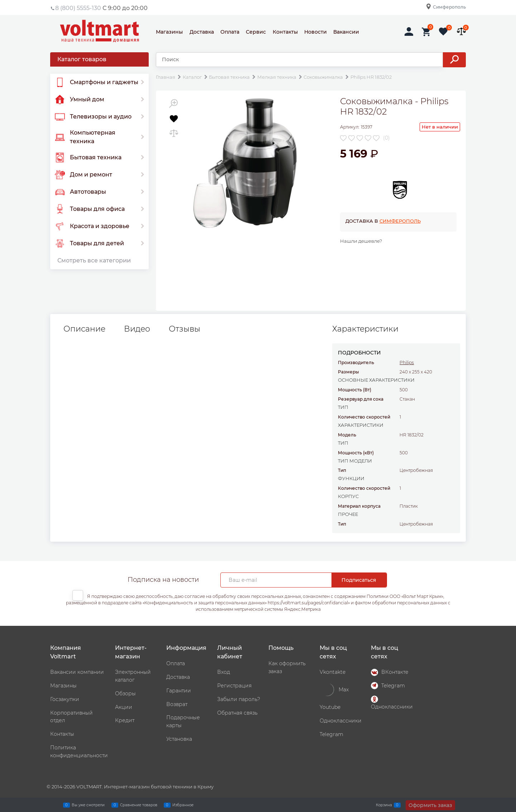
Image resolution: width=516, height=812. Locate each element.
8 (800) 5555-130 (78, 8)
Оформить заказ (430, 805)
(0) (386, 138)
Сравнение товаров (139, 805)
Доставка (202, 32)
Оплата (230, 32)
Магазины (169, 32)
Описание (84, 329)
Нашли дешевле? (361, 241)
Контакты (285, 32)
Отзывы (185, 329)
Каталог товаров (82, 59)
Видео (137, 329)
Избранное (183, 805)
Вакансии (346, 32)
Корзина (384, 805)
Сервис (256, 32)
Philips (407, 362)
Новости (316, 32)
